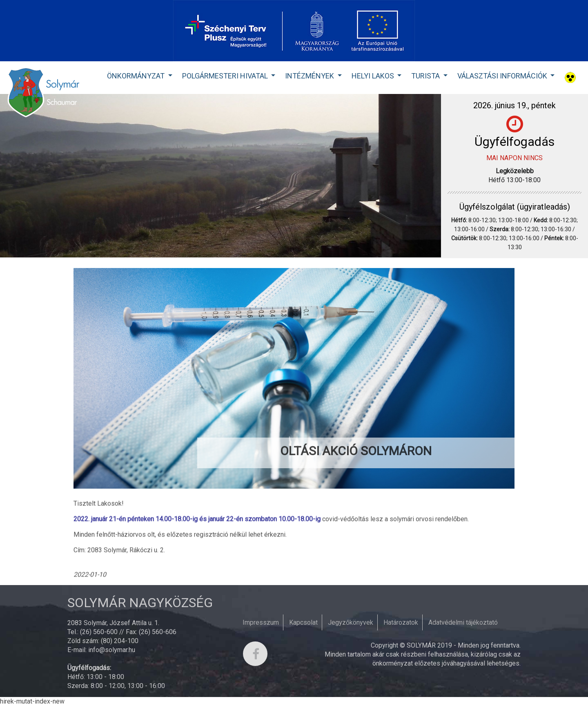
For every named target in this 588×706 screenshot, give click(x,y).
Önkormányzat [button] (137, 76)
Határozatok (401, 622)
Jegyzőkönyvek (351, 622)
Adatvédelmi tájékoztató (463, 622)
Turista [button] (426, 76)
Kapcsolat (303, 622)
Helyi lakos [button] (374, 76)
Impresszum (261, 622)
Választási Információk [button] (503, 76)
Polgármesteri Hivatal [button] (226, 76)
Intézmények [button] (310, 76)
